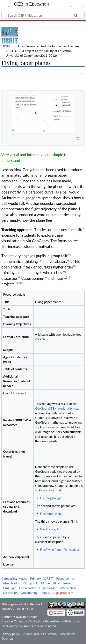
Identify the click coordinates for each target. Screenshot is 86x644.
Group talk (31, 583)
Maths (23, 578)
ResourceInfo (65, 578)
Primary (36, 578)
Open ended (28, 588)
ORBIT (6, 46)
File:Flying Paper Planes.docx (60, 550)
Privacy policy (11, 634)
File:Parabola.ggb (52, 514)
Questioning (29, 593)
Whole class (68, 588)
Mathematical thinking (56, 583)
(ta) (24, 240)
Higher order (48, 588)
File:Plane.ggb (50, 529)
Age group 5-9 (63, 593)
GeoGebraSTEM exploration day (57, 408)
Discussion (10, 593)
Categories (9, 578)
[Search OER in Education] (43, 15)
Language (9, 588)
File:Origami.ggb (51, 498)
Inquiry (46, 593)
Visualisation (12, 583)
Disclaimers (68, 634)
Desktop (7, 638)
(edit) (20, 283)
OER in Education (31, 4)
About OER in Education (40, 634)
